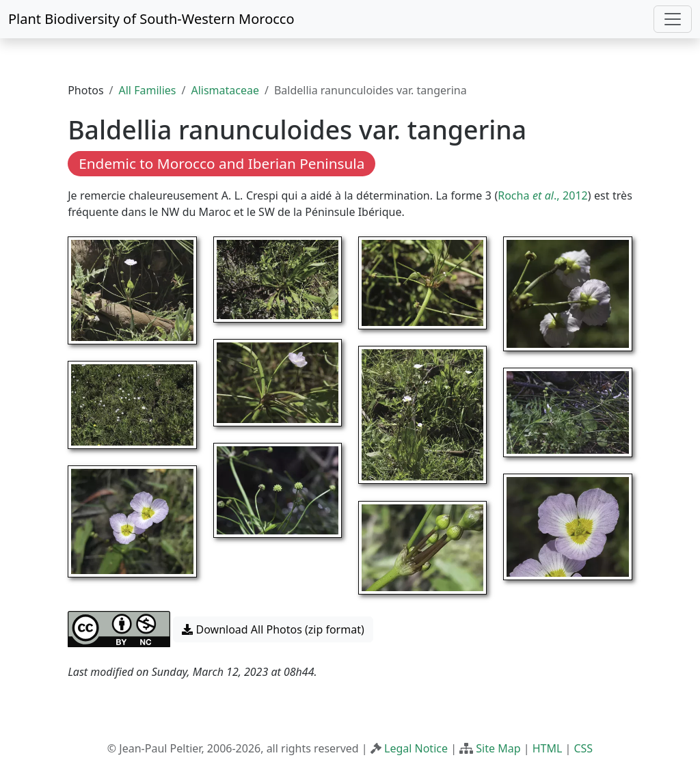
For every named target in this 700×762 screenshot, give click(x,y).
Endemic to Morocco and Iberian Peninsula (221, 163)
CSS (583, 748)
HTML (548, 748)
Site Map (498, 748)
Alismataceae (225, 90)
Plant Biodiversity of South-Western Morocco (151, 19)
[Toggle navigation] (673, 19)
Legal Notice (416, 748)
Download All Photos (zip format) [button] (273, 629)
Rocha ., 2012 (542, 195)
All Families (148, 90)
